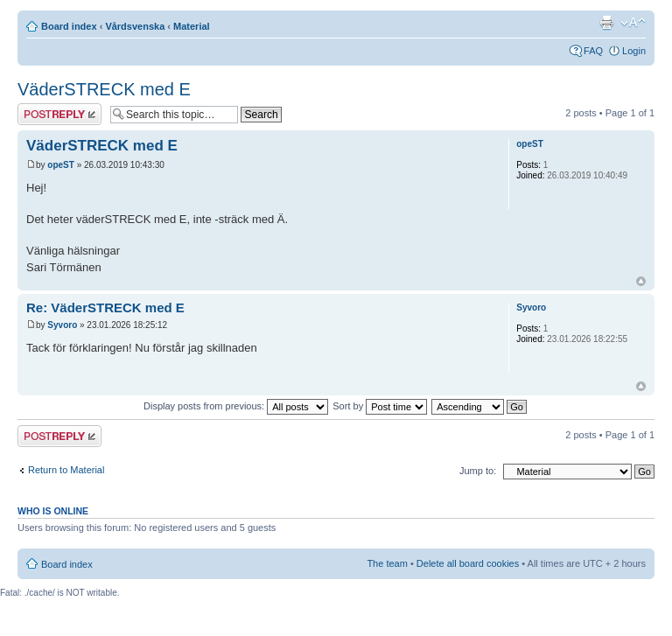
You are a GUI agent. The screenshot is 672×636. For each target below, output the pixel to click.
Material (192, 26)
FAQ (593, 51)
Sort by (380, 406)
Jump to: (478, 471)
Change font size (633, 23)
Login (634, 51)
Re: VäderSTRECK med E (105, 308)
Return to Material (66, 470)
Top (641, 281)
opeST (61, 165)
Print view (606, 23)
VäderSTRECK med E (104, 89)
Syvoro (62, 325)
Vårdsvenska (135, 26)
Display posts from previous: (236, 406)
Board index (69, 26)
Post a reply (59, 114)
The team (387, 563)
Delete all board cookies (468, 563)
